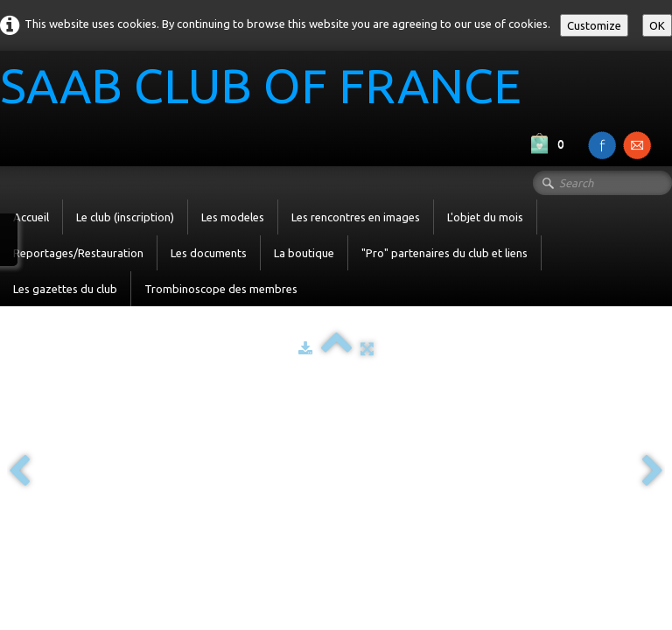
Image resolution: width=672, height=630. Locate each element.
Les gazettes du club (65, 289)
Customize (594, 25)
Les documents (209, 253)
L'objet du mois (485, 217)
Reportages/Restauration (78, 253)
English (640, 415)
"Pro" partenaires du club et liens (444, 253)
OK (657, 25)
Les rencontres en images (356, 217)
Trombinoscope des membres (221, 289)
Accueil (31, 217)
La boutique (304, 253)
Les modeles (233, 217)
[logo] (267, 88)
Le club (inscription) (125, 217)
